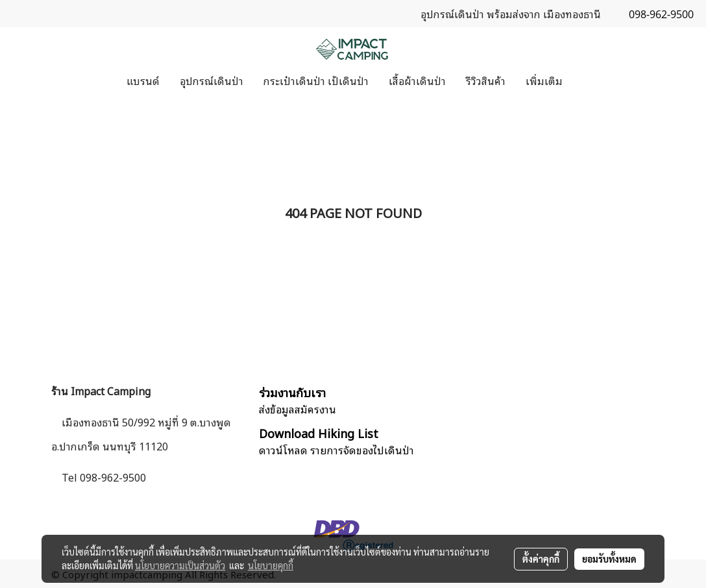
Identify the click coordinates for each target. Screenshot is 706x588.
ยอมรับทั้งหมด (609, 559)
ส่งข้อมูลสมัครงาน (298, 409)
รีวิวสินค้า (486, 80)
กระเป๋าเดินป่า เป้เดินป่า (316, 80)
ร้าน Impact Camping (101, 391)
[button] (584, 80)
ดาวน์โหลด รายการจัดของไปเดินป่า (336, 450)
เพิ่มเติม (544, 80)
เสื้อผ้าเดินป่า (417, 80)
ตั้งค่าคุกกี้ (541, 559)
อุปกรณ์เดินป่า (212, 80)
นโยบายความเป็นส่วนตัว (180, 565)
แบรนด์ (143, 80)
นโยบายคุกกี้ (271, 565)
